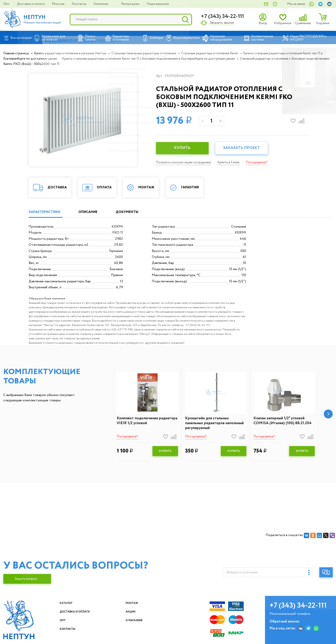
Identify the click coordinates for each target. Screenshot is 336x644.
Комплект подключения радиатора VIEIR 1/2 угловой (143, 422)
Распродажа (131, 4)
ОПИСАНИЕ (95, 212)
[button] (328, 415)
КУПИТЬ (184, 148)
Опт (7, 4)
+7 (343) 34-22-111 (222, 17)
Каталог (78, 604)
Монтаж (59, 4)
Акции (153, 613)
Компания (101, 4)
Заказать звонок (222, 23)
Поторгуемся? (262, 162)
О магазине (158, 622)
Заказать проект (246, 148)
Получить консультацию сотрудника (185, 162)
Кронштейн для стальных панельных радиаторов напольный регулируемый (208, 424)
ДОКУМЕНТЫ (140, 212)
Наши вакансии (158, 4)
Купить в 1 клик (233, 162)
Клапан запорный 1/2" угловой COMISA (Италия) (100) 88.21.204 (284, 422)
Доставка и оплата (31, 4)
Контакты (79, 4)
